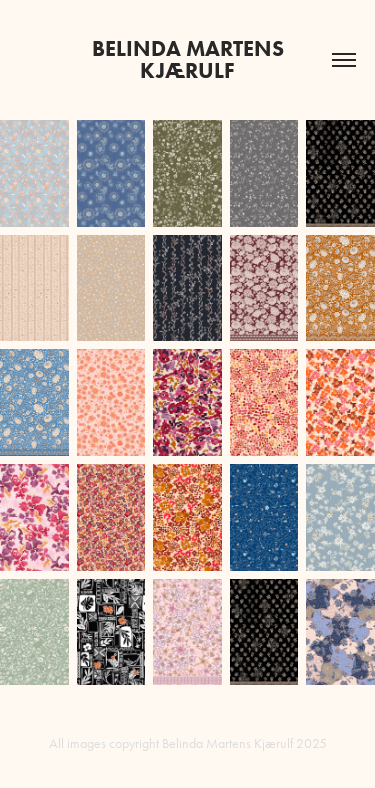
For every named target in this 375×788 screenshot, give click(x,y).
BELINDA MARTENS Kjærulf (190, 59)
